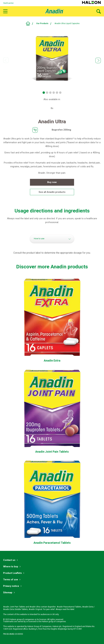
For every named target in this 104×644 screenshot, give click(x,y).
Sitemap (8, 593)
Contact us (9, 560)
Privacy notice (11, 586)
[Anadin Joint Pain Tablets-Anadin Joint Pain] (52, 452)
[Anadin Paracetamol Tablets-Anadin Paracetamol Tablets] (52, 543)
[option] (52, 58)
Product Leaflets (12, 573)
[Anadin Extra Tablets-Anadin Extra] (52, 361)
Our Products (42, 23)
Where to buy (11, 567)
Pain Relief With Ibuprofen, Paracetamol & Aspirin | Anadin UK (28, 24)
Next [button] (98, 60)
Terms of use (11, 580)
